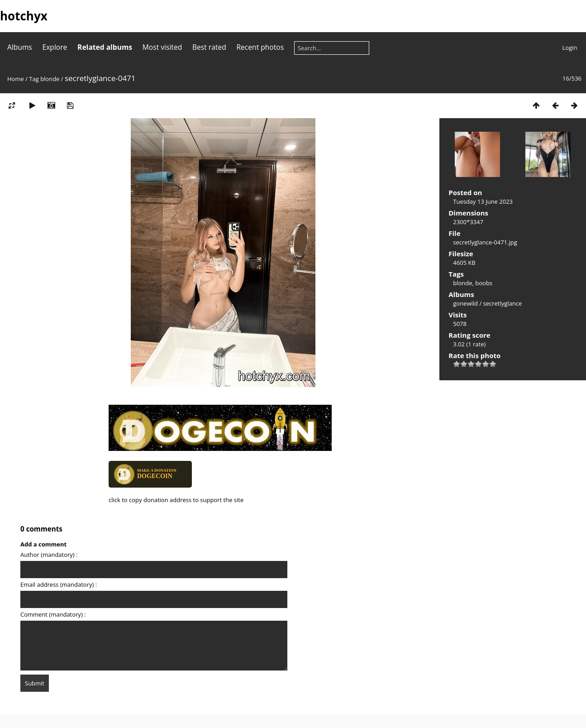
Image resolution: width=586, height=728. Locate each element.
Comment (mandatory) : (53, 614)
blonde (50, 79)
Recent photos (260, 47)
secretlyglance (503, 303)
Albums (20, 47)
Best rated (209, 47)
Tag (34, 79)
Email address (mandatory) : (59, 584)
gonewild (465, 303)
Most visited (162, 47)
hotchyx (24, 16)
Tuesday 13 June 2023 (483, 201)
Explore (55, 47)
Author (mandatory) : (49, 555)
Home (16, 79)
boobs (484, 283)
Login (570, 48)
